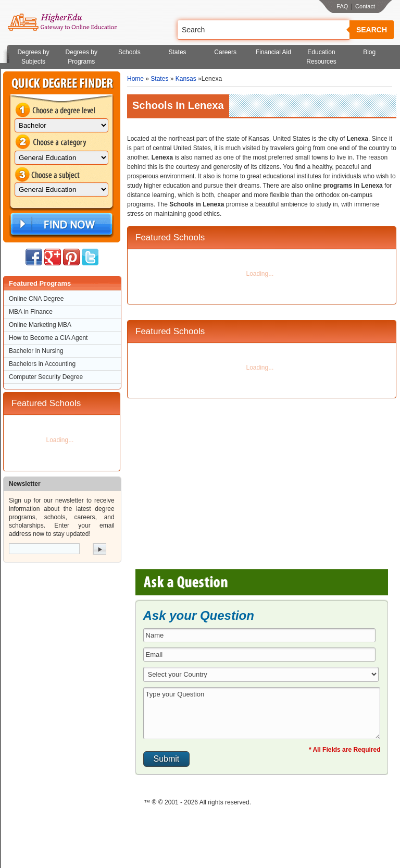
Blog (369, 52)
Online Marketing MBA (40, 325)
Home (135, 79)
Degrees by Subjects (33, 57)
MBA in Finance (31, 312)
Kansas (186, 79)
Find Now (60, 224)
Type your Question (262, 713)
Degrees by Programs (82, 57)
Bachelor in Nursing (36, 351)
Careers (225, 52)
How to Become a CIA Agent (48, 338)
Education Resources (321, 57)
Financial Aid (273, 52)
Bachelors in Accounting (42, 364)
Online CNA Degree (36, 299)
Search (372, 30)
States (178, 52)
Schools (129, 52)
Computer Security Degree (46, 377)
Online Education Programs (62, 22)
